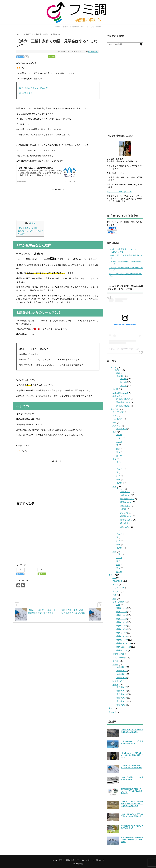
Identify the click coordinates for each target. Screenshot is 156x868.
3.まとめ (21, 234)
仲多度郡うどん (127, 499)
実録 (114, 599)
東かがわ (124, 513)
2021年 (123, 386)
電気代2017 (122, 687)
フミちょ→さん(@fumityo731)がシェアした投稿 (127, 349)
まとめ (115, 584)
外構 (114, 595)
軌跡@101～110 (124, 643)
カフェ (119, 438)
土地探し (116, 592)
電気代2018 (122, 691)
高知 (114, 552)
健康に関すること (120, 393)
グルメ (119, 442)
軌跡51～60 (122, 626)
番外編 (115, 661)
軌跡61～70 (93, 52)
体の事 (115, 389)
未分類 (112, 708)
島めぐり (116, 426)
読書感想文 (117, 396)
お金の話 (116, 370)
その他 (119, 435)
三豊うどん (125, 492)
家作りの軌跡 (118, 602)
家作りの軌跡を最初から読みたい (34, 88)
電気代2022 (122, 705)
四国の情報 (75, 27)
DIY (114, 578)
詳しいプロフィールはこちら (119, 192)
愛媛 (114, 459)
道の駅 (119, 456)
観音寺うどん (126, 520)
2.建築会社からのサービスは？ (30, 231)
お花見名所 (117, 419)
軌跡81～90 (122, 636)
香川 (114, 487)
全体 (114, 423)
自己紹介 (112, 712)
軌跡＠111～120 (124, 647)
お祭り (115, 415)
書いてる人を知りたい (29, 93)
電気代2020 (122, 698)
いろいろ (85, 27)
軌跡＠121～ (122, 650)
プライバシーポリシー (84, 860)
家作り (65, 27)
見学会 (115, 665)
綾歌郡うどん (126, 516)
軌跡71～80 (122, 633)
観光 (118, 452)
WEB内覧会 (118, 581)
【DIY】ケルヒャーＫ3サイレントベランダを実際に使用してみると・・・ (132, 755)
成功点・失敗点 (119, 658)
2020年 (123, 382)
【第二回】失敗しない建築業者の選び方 (35, 168)
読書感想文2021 (123, 406)
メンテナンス (118, 588)
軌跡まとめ (117, 681)
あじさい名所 (118, 412)
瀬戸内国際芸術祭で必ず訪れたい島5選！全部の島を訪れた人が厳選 (132, 840)
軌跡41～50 (122, 622)
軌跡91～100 (122, 640)
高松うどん (125, 527)
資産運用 (120, 376)
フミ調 (80, 864)
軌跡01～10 (122, 608)
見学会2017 (122, 667)
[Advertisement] (58, 204)
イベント (120, 462)
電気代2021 (122, 701)
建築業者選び (118, 654)
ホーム (58, 27)
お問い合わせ (96, 27)
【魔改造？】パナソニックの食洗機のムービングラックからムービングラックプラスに (132, 804)
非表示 (32, 223)
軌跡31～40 (122, 619)
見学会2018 (122, 671)
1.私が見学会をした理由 (28, 228)
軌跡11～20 (122, 612)
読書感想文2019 (123, 399)
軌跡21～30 (122, 615)
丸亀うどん (125, 495)
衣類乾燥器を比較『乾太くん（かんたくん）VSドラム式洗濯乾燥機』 (131, 791)
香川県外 (124, 523)
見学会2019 (122, 674)
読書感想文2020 (123, 402)
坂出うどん (125, 506)
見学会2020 (122, 678)
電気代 (115, 685)
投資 (118, 373)
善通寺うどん (126, 502)
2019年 (123, 379)
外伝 (118, 605)
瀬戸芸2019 (122, 429)
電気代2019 (122, 694)
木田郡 (123, 509)
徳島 (114, 432)
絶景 (118, 449)
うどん (119, 489)
